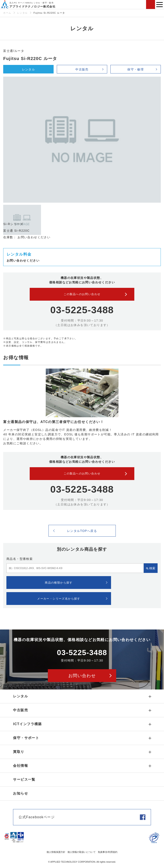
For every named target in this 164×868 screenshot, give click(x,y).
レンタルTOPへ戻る (82, 531)
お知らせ (20, 793)
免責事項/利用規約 (108, 852)
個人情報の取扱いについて (82, 852)
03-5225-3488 (82, 310)
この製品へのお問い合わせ (82, 294)
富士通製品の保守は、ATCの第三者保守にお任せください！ (53, 422)
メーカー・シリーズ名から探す (59, 599)
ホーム (7, 13)
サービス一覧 (24, 779)
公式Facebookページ (37, 817)
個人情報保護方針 (56, 852)
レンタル (22, 13)
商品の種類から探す (59, 583)
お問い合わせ (151, 4)
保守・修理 (135, 69)
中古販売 (82, 69)
